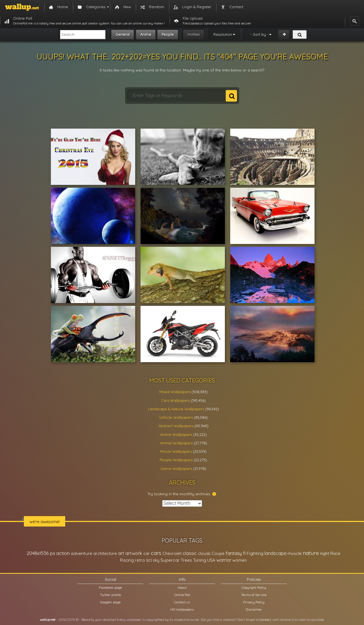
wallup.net (48, 620)
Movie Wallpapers (176, 451)
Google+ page (110, 602)
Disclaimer (254, 609)
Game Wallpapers (176, 469)
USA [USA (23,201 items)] (211, 560)
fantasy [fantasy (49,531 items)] (234, 553)
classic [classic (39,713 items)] (190, 553)
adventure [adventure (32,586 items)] (82, 553)
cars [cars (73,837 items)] (156, 553)
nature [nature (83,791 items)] (311, 553)
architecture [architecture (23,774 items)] (105, 553)
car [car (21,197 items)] (147, 553)
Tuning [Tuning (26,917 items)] (200, 560)
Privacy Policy (254, 602)
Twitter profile (110, 595)
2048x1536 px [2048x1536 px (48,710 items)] (41, 553)
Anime (146, 34)
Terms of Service (254, 595)
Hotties (194, 34)
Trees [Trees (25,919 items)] (186, 560)
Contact (265, 620)
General (123, 34)
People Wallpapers (176, 460)
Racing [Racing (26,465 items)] (127, 560)
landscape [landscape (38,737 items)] (275, 553)
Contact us (182, 602)
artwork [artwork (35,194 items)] (134, 553)
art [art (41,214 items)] (121, 553)
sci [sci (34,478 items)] (149, 560)
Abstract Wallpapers (176, 426)
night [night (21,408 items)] (325, 553)
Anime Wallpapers (176, 434)
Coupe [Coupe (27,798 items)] (218, 553)
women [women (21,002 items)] (240, 560)
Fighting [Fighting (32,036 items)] (255, 553)
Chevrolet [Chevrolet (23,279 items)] (172, 553)
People (168, 34)
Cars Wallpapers (175, 400)
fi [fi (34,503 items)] (244, 553)
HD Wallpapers (182, 609)
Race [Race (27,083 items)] (335, 553)
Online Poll (182, 595)
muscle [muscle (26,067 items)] (295, 553)
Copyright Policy (254, 587)
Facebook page (110, 587)
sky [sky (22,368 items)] (156, 560)
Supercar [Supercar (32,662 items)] (170, 560)
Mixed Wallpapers (175, 392)
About (182, 587)
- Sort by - (259, 34)
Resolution (223, 34)
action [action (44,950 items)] (63, 553)
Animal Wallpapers (176, 443)
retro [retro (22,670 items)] (140, 560)
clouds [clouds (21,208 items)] (204, 553)
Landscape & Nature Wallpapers (176, 409)
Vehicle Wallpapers (176, 417)
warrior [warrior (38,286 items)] (224, 560)
